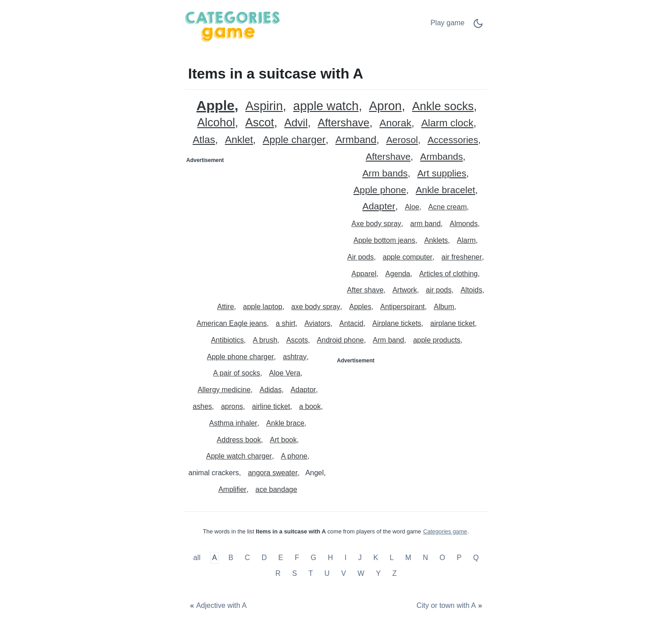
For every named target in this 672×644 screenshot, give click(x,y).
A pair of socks (237, 373)
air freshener (462, 257)
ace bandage (276, 489)
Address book (239, 440)
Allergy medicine (224, 390)
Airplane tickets (397, 323)
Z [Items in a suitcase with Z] (395, 574)
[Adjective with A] (217, 606)
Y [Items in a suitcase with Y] (378, 574)
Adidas (270, 390)
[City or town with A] (450, 606)
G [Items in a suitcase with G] (313, 558)
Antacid (351, 323)
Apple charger (294, 140)
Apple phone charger (241, 357)
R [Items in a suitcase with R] (278, 574)
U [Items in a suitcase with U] (327, 574)
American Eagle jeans (232, 323)
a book (310, 406)
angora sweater (273, 473)
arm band (425, 224)
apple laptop (263, 307)
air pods (439, 290)
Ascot (260, 123)
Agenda (398, 274)
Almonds (464, 224)
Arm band (389, 340)
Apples (360, 307)
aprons (232, 406)
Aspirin (264, 106)
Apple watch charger (239, 456)
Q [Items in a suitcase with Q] (476, 558)
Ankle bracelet (446, 190)
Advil (296, 123)
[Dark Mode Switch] (478, 26)
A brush (265, 340)
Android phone (341, 340)
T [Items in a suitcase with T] (311, 574)
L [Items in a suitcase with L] (392, 558)
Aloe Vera (285, 373)
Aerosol (402, 140)
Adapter (379, 206)
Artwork (405, 290)
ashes (202, 406)
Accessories (453, 140)
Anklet (239, 140)
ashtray (295, 357)
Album (444, 307)
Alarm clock (447, 123)
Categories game (445, 531)
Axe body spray (376, 224)
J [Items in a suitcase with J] (360, 558)
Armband (356, 140)
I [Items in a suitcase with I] (345, 558)
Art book (283, 440)
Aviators (318, 323)
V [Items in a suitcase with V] (343, 574)
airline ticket (271, 406)
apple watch (326, 106)
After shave (365, 290)
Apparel (364, 274)
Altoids (471, 290)
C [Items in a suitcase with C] (248, 558)
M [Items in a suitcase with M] (408, 558)
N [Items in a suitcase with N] (425, 558)
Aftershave (343, 123)
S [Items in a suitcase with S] (295, 574)
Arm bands (385, 174)
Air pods (361, 257)
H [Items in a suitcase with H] (331, 558)
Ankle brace (285, 423)
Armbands (442, 157)
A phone (294, 456)
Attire (225, 307)
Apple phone (380, 190)
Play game (447, 23)
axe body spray (316, 307)
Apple (216, 105)
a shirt (285, 323)
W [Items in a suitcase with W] (361, 574)
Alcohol (216, 123)
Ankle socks (443, 106)
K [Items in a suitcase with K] (376, 558)
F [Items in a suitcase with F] (297, 558)
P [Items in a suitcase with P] (459, 558)
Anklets (436, 240)
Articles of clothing (448, 274)
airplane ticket (453, 323)
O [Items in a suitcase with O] (442, 558)
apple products (437, 340)
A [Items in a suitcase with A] (214, 558)
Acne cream (448, 207)
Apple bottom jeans (384, 240)
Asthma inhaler (233, 423)
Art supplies (442, 174)
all (198, 558)
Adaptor (303, 390)
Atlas (204, 140)
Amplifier (232, 489)
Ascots (297, 340)
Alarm (466, 240)
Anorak (395, 123)
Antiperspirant (403, 307)
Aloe (412, 207)
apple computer (408, 257)
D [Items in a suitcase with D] (264, 558)
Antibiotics (228, 340)
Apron (385, 106)
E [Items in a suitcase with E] (281, 558)
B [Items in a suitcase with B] (231, 558)
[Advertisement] (261, 224)
